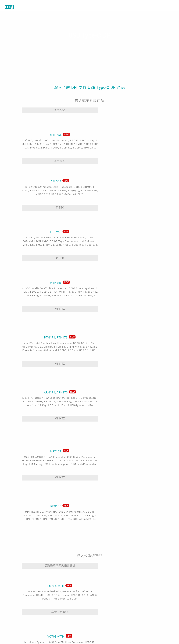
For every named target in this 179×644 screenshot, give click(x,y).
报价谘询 (100, 584)
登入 (98, 627)
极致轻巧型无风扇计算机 (42, 377)
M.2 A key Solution (62, 634)
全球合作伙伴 (103, 611)
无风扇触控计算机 (42, 466)
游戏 (53, 589)
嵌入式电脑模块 (15, 584)
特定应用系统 (14, 594)
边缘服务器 (12, 604)
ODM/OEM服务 (60, 629)
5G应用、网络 (59, 609)
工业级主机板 (14, 579)
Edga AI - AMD (59, 619)
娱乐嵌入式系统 (131, 377)
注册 (98, 632)
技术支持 (100, 579)
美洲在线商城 (103, 606)
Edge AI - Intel (59, 614)
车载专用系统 (87, 377)
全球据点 (100, 589)
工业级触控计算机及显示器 (22, 599)
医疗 (53, 584)
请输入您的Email (150, 609)
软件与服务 (12, 609)
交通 (53, 594)
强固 (53, 604)
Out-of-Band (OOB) (62, 624)
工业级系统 (12, 589)
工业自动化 (57, 579)
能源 (53, 599)
